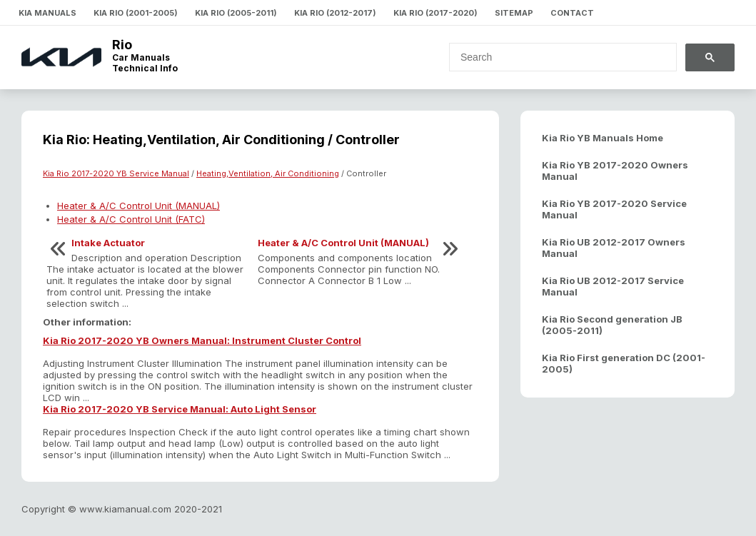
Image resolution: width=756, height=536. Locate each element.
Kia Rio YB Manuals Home (603, 138)
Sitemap (514, 13)
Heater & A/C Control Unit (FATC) (131, 219)
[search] (554, 57)
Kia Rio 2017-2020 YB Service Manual (116, 173)
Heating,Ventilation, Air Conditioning (268, 173)
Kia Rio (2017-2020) (435, 13)
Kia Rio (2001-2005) (136, 13)
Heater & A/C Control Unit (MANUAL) (138, 206)
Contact (572, 13)
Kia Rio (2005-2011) (236, 13)
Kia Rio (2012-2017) (335, 13)
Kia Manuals (47, 13)
